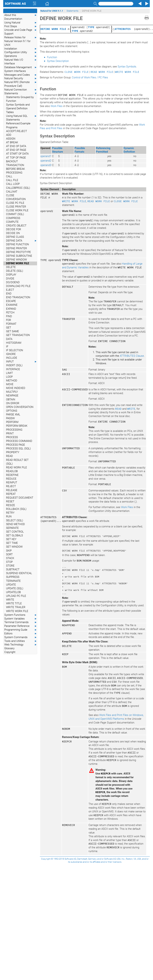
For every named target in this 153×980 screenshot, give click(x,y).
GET (9, 328)
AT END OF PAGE (16, 150)
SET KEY (11, 539)
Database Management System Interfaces (21, 69)
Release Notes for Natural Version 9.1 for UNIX (21, 41)
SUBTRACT (13, 569)
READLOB (12, 471)
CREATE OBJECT (16, 226)
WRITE (10, 600)
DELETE (11, 267)
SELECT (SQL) (15, 520)
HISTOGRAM (14, 343)
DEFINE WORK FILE (18, 263)
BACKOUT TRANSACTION (15, 163)
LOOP (9, 377)
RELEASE (12, 490)
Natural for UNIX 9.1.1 (52, 11)
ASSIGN (11, 139)
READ (9, 456)
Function (52, 57)
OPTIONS (12, 411)
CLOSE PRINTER (16, 207)
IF (7, 347)
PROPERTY (13, 452)
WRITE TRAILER (16, 607)
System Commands (21, 637)
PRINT (10, 433)
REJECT (11, 486)
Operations (21, 56)
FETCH (10, 313)
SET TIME (12, 543)
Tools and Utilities (21, 641)
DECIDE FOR (14, 229)
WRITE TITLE (14, 603)
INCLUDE (12, 358)
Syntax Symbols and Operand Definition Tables (18, 108)
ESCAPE (11, 301)
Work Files (57, 106)
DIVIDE (10, 279)
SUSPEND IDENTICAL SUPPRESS (19, 575)
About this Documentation (21, 17)
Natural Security (21, 78)
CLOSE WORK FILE (17, 210)
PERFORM (12, 422)
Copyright (10, 652)
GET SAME (13, 331)
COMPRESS (13, 218)
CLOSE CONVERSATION (16, 197)
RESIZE (11, 505)
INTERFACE (13, 369)
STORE (10, 566)
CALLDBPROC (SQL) (18, 188)
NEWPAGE (12, 396)
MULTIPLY (12, 392)
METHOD (12, 381)
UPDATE (11, 585)
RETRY (10, 513)
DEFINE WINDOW (16, 260)
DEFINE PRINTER (17, 248)
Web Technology (21, 645)
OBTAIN (11, 399)
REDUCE (11, 479)
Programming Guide (21, 630)
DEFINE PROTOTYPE (18, 252)
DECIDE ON (13, 233)
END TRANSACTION (18, 297)
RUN (9, 516)
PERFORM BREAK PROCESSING (17, 428)
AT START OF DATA (17, 154)
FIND (9, 316)
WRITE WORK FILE (17, 611)
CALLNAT (12, 192)
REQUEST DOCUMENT (20, 498)
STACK (10, 558)
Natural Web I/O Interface (21, 62)
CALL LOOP (13, 184)
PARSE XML (13, 415)
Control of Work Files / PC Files (90, 77)
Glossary (9, 648)
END (9, 294)
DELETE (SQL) (15, 271)
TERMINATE (13, 581)
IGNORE (11, 354)
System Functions (21, 615)
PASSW (10, 418)
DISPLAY (11, 275)
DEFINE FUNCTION (18, 244)
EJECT (10, 290)
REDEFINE (12, 475)
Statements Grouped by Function (20, 99)
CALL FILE (12, 180)
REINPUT (12, 482)
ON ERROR (13, 403)
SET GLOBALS (14, 535)
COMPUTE (12, 222)
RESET (10, 501)
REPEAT (11, 494)
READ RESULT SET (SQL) (17, 462)
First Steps (21, 26)
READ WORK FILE (17, 467)
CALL (9, 176)
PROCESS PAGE (16, 445)
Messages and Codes (21, 75)
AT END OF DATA (16, 146)
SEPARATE (12, 528)
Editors (21, 634)
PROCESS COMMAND (19, 441)
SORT (9, 554)
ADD (9, 135)
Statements (21, 93)
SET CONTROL (15, 532)
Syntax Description (58, 61)
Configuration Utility (21, 52)
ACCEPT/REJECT (17, 131)
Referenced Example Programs (18, 125)
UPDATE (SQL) (15, 588)
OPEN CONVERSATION (20, 407)
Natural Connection (21, 90)
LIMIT (9, 373)
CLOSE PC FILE (15, 203)
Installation (21, 49)
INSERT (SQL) (14, 365)
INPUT (22, 362)
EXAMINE (12, 305)
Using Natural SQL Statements (22, 118)
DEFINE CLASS (15, 237)
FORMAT (11, 324)
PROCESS (12, 437)
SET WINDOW (14, 547)
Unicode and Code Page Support (21, 32)
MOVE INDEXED (16, 388)
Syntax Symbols (127, 67)
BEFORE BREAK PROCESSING (15, 171)
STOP (9, 562)
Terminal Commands (21, 622)
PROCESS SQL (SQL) (18, 448)
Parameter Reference (21, 626)
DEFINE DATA (22, 241)
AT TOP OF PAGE (16, 158)
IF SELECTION (15, 350)
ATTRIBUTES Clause (132, 356)
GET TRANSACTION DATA (18, 337)
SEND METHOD (15, 524)
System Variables (21, 619)
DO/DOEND (13, 282)
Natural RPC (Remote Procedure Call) (21, 84)
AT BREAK (12, 142)
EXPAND (11, 309)
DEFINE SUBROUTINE (19, 256)
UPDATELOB (13, 592)
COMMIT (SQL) (15, 214)
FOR (9, 320)
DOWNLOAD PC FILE (18, 286)
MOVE (10, 384)
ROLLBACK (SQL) (16, 509)
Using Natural (21, 23)
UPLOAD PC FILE (16, 596)
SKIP (9, 551)
